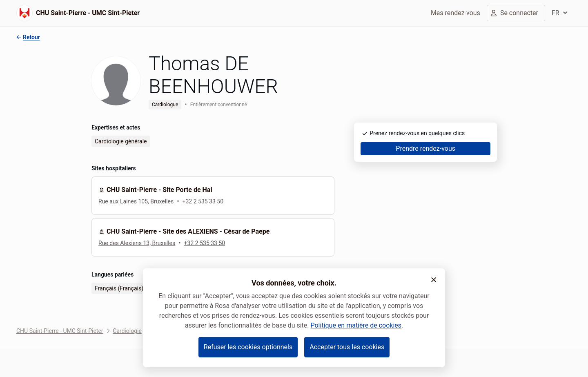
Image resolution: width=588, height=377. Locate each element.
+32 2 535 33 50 (203, 201)
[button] (434, 280)
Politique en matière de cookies (356, 325)
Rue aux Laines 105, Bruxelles (136, 201)
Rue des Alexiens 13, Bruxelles (137, 243)
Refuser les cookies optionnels (248, 347)
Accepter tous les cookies (347, 347)
